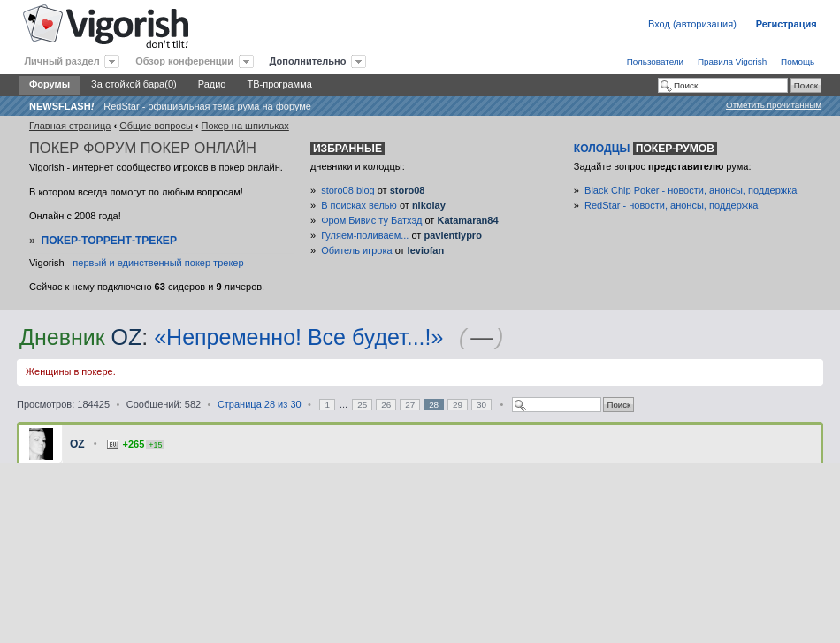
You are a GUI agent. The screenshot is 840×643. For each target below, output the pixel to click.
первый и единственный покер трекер (158, 263)
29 (458, 405)
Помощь (798, 61)
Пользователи (655, 61)
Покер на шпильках (245, 126)
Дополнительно (308, 61)
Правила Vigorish (732, 61)
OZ (127, 337)
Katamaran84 (467, 220)
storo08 (408, 190)
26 (386, 405)
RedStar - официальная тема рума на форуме (207, 106)
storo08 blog (348, 190)
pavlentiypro (452, 235)
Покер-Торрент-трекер (109, 241)
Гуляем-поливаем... (365, 235)
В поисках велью (359, 205)
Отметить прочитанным (774, 105)
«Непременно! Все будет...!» (298, 337)
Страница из (260, 404)
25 (362, 405)
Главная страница (70, 126)
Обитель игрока (356, 250)
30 (481, 405)
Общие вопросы (156, 126)
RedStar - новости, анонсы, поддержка (671, 205)
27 (410, 405)
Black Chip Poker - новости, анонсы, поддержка (691, 190)
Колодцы (645, 149)
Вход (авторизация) (692, 24)
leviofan (426, 250)
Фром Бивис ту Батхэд (371, 220)
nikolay (429, 205)
